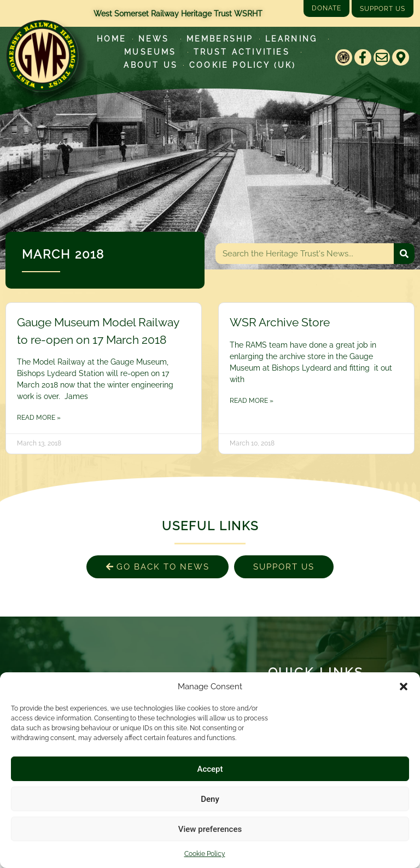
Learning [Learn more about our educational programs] (294, 39)
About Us (151, 65)
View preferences (210, 829)
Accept (210, 769)
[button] (404, 687)
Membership (220, 39)
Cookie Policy (205, 854)
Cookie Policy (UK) (243, 65)
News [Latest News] (157, 39)
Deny (210, 799)
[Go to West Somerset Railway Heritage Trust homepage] (42, 56)
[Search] (404, 254)
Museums (153, 52)
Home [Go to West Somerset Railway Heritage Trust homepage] (112, 39)
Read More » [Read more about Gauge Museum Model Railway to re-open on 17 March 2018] (39, 418)
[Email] (382, 58)
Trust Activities (244, 52)
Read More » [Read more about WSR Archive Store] (252, 401)
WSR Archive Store (280, 322)
